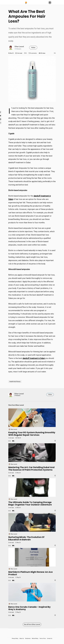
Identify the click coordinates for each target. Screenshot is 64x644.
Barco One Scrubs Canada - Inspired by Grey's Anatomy (29, 608)
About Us (22, 638)
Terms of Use (43, 638)
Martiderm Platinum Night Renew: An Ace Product (31, 573)
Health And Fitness (15, 382)
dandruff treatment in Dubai (34, 358)
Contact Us (50, 638)
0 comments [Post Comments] (33, 53)
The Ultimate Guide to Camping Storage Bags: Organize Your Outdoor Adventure (30, 503)
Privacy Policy (15, 638)
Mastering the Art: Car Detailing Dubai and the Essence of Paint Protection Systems (31, 469)
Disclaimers (28, 638)
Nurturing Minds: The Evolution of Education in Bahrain (26, 538)
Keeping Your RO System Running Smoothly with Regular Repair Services (32, 434)
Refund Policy (35, 638)
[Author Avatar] (50, 3)
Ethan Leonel (19, 46)
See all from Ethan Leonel (32, 624)
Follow (33, 48)
